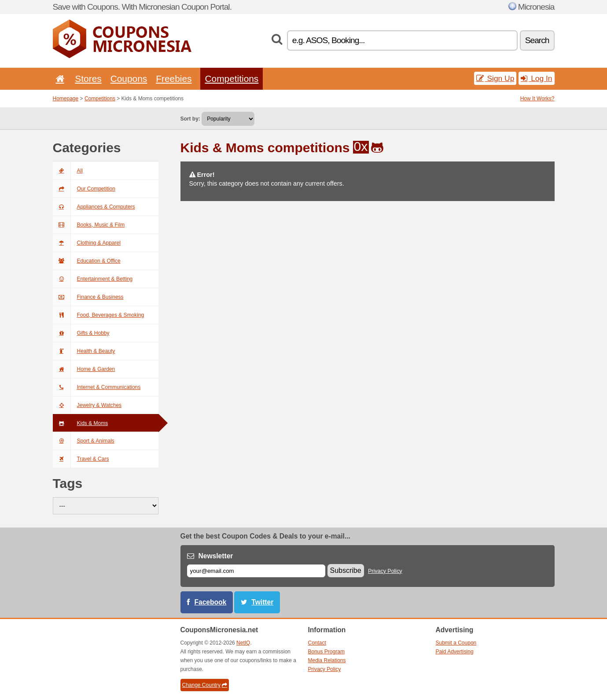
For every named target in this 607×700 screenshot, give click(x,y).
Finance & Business (88, 297)
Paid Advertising (455, 652)
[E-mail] (256, 571)
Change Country (205, 685)
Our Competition (84, 189)
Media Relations (327, 660)
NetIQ (243, 643)
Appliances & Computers (94, 207)
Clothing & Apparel (87, 243)
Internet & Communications (97, 387)
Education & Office (87, 261)
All (68, 171)
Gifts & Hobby (81, 333)
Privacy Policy (385, 571)
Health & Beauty (84, 351)
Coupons (129, 79)
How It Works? (537, 99)
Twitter (262, 602)
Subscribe (346, 570)
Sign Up (495, 78)
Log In (536, 78)
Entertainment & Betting (93, 279)
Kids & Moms (81, 423)
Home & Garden (84, 369)
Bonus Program (326, 652)
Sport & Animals (84, 441)
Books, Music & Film (89, 225)
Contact (317, 643)
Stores (88, 79)
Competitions (232, 79)
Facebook (211, 602)
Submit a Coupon (456, 643)
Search (537, 40)
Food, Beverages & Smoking (99, 315)
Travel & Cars (81, 459)
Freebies (174, 79)
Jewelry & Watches (87, 405)
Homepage (66, 99)
